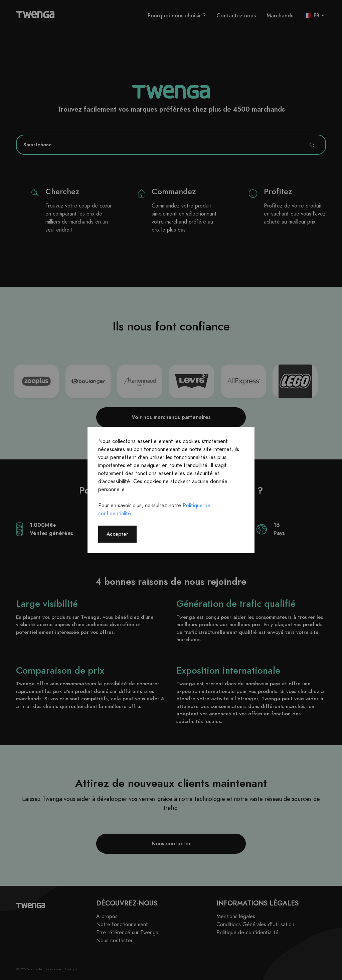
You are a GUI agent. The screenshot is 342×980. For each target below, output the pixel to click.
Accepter (117, 534)
